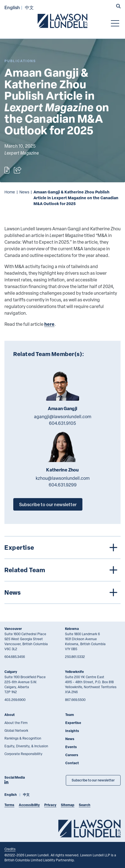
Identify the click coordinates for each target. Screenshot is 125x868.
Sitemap (68, 805)
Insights (72, 731)
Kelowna (72, 629)
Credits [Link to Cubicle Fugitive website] (10, 849)
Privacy (50, 805)
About (10, 715)
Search (85, 805)
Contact (72, 763)
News (24, 192)
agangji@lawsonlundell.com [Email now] (63, 417)
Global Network (16, 730)
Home (10, 192)
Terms (9, 805)
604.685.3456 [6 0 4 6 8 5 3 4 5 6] (15, 657)
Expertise (73, 723)
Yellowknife (74, 672)
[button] (118, 7)
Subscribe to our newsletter (48, 504)
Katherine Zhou (62, 470)
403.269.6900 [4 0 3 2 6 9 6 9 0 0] (15, 700)
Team (70, 715)
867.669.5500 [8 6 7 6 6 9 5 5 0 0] (75, 700)
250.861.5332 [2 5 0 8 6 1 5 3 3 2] (75, 657)
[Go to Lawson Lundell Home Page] (62, 21)
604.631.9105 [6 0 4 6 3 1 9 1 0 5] (62, 423)
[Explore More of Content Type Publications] (20, 61)
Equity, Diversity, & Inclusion (26, 746)
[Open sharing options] (18, 170)
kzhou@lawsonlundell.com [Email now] (63, 478)
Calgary (11, 672)
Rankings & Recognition (23, 738)
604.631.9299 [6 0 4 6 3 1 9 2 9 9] (63, 485)
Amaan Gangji (62, 408)
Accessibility (29, 805)
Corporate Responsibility (23, 754)
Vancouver (13, 629)
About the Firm (16, 723)
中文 (29, 7)
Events (71, 747)
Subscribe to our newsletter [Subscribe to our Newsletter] (93, 780)
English (12, 7)
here (49, 324)
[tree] (62, 570)
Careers (72, 755)
